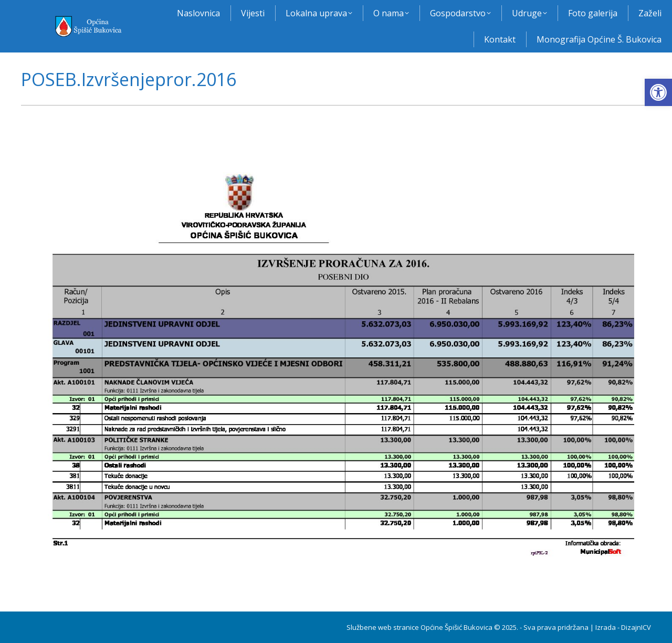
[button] (658, 92)
